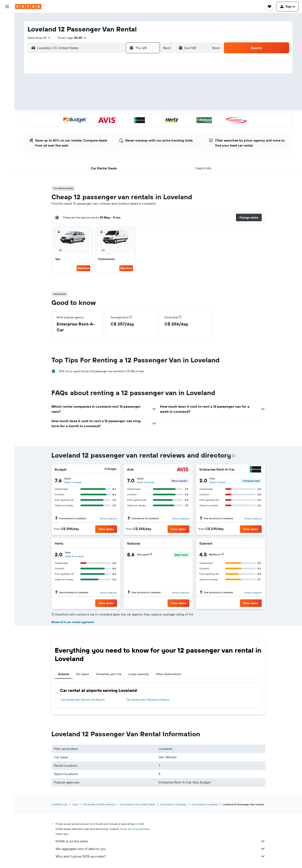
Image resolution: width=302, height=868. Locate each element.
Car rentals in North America (99, 804)
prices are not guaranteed (135, 829)
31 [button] (94, 137)
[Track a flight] (7, 66)
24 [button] (94, 127)
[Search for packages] (7, 46)
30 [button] (84, 137)
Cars (75, 804)
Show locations (108, 519)
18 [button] (104, 117)
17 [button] (94, 117)
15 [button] (144, 107)
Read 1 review (217, 482)
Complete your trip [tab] (109, 674)
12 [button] (114, 107)
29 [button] (144, 127)
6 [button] (124, 97)
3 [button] (94, 97)
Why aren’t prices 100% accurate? (160, 856)
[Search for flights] (7, 19)
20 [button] (124, 117)
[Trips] (7, 96)
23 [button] (84, 127)
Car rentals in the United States (137, 804)
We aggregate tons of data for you (160, 849)
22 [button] (144, 117)
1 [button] (144, 87)
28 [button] (134, 127)
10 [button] (94, 107)
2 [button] (84, 97)
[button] (7, 7)
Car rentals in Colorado (173, 804)
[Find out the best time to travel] (7, 75)
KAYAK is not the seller (160, 841)
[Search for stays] (7, 28)
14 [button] (134, 107)
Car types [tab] (83, 674)
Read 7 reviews (73, 482)
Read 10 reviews (74, 556)
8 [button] (144, 97)
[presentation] (234, 456)
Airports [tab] (64, 674)
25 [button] (104, 127)
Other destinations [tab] (168, 674)
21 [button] (134, 117)
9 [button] (84, 107)
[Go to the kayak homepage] (28, 7)
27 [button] (124, 127)
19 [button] (114, 117)
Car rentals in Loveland (204, 804)
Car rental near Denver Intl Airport (83, 700)
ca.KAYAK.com (59, 804)
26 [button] (114, 127)
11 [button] (104, 107)
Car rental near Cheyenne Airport (148, 700)
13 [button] (124, 107)
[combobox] (39, 38)
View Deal (83, 268)
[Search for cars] (7, 37)
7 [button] (134, 97)
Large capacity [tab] (139, 674)
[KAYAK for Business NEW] (7, 84)
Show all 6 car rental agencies (73, 622)
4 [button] (104, 97)
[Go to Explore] (7, 58)
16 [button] (84, 117)
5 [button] (114, 97)
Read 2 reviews (146, 482)
